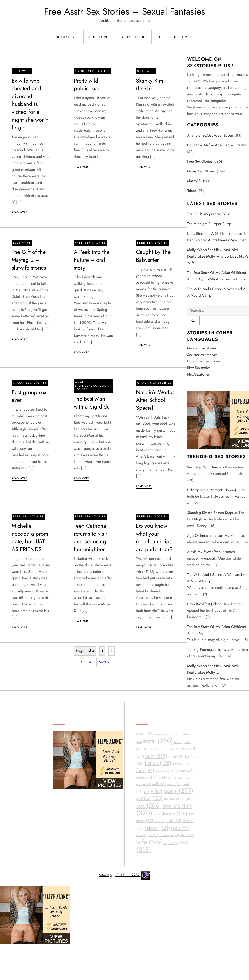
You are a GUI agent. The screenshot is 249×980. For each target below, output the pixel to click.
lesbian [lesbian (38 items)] (183, 777)
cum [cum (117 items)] (156, 756)
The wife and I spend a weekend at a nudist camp (217, 292)
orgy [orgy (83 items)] (153, 791)
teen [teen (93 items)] (181, 828)
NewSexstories (198, 374)
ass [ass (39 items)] (173, 734)
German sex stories (202, 348)
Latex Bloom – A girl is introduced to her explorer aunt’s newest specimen (217, 237)
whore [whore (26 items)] (187, 835)
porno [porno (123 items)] (149, 798)
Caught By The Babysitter (153, 256)
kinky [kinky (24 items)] (167, 778)
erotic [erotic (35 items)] (176, 757)
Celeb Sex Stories (175, 37)
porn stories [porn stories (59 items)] (178, 799)
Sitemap (105, 875)
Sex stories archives (202, 355)
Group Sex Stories (92, 71)
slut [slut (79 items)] (173, 821)
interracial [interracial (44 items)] (148, 777)
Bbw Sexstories (199, 368)
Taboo (192, 191)
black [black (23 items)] (149, 749)
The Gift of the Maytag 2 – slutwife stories (29, 260)
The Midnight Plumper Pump (209, 224)
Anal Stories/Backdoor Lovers (92, 386)
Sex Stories (100, 37)
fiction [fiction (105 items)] (158, 763)
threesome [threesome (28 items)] (169, 835)
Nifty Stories (134, 37)
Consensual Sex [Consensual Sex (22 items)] (168, 749)
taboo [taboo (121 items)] (158, 828)
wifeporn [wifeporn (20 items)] (171, 843)
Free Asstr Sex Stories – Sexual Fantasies (124, 11)
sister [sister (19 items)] (159, 821)
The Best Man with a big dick (91, 403)
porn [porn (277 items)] (178, 791)
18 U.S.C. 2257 (128, 875)
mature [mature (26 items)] (144, 784)
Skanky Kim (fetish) (150, 85)
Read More (19, 212)
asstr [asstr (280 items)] (158, 741)
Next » (104, 662)
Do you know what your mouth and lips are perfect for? (154, 537)
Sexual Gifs (68, 37)
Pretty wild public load (87, 85)
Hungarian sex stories (204, 361)
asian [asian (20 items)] (160, 735)
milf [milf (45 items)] (159, 784)
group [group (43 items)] (185, 771)
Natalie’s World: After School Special (155, 400)
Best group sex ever (29, 396)
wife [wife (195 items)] (149, 842)
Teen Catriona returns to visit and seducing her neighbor (90, 537)
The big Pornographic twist (208, 214)
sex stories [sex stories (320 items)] (164, 809)
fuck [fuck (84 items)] (145, 770)
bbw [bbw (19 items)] (179, 742)
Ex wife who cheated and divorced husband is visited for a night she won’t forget (30, 104)
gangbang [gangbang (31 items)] (165, 771)
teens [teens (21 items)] (142, 835)
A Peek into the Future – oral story (92, 260)
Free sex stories (90, 243)
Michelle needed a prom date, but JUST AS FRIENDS (30, 537)
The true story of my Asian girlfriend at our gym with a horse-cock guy (217, 276)
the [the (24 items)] (153, 835)
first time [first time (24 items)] (181, 764)
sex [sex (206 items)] (149, 805)
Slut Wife (22, 71)
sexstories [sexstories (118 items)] (170, 814)
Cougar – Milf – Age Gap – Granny (216, 145)
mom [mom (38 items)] (174, 784)
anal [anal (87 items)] (145, 734)
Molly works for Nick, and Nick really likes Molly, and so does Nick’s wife (218, 256)
